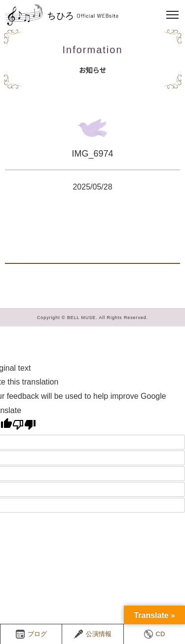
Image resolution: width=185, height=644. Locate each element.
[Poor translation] (24, 424)
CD (155, 634)
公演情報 (93, 634)
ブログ (31, 634)
